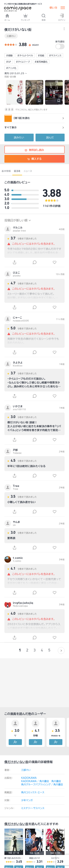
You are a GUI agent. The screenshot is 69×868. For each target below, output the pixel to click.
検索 (44, 17)
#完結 (41, 55)
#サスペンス (55, 55)
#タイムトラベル (25, 55)
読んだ (50, 138)
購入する (34, 159)
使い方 (53, 8)
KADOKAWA (29, 778)
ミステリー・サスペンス (33, 808)
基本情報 (6, 171)
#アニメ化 (11, 68)
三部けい (11, 36)
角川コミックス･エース (33, 792)
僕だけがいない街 (16, 762)
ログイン (62, 17)
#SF (9, 62)
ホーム (7, 17)
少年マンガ (27, 800)
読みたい (19, 138)
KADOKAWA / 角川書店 (35, 781)
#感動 (9, 55)
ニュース (28, 171)
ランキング (25, 17)
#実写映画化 (41, 62)
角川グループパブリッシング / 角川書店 (42, 785)
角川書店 (56, 781)
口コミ (17, 171)
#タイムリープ (23, 62)
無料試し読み (34, 150)
